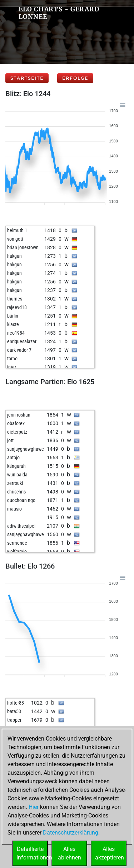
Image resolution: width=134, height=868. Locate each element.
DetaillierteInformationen (32, 853)
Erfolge (75, 78)
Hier (34, 807)
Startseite (27, 78)
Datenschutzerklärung (71, 833)
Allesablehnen (70, 853)
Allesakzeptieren (110, 853)
